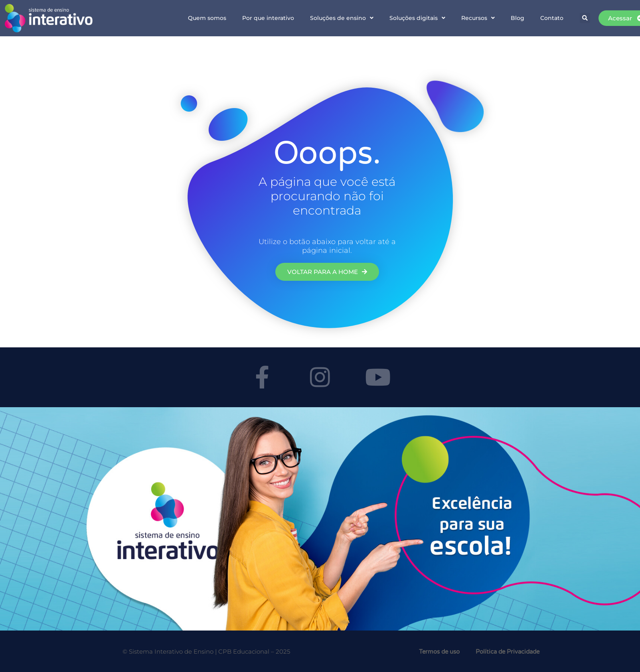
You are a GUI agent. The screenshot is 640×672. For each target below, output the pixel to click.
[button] (585, 18)
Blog (518, 18)
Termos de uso (439, 652)
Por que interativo (268, 18)
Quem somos (207, 18)
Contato (552, 18)
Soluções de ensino (342, 18)
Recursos (478, 18)
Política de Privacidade (508, 652)
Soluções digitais (417, 18)
